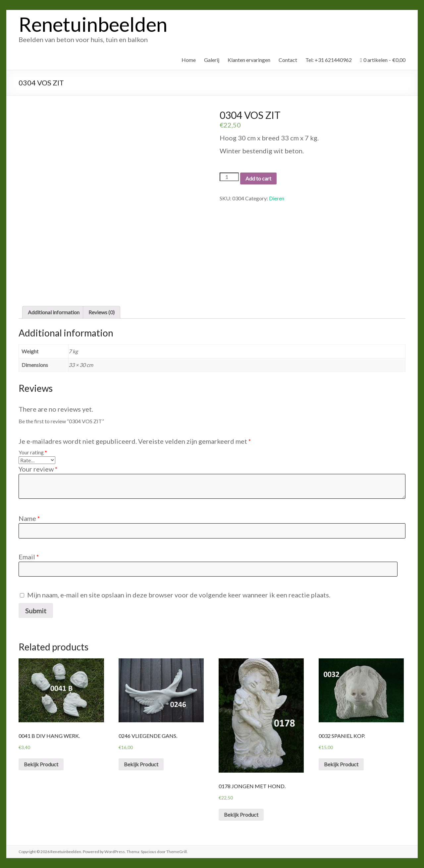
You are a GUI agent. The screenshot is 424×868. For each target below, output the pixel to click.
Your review (38, 469)
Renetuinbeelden (93, 24)
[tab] (54, 312)
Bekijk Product (41, 764)
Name (29, 518)
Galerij (212, 60)
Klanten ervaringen (249, 60)
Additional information (54, 312)
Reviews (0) (102, 312)
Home (189, 60)
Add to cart (258, 178)
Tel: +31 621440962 (329, 60)
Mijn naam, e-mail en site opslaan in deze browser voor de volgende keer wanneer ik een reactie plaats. (179, 595)
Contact (288, 60)
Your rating (33, 452)
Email (29, 557)
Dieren (277, 198)
